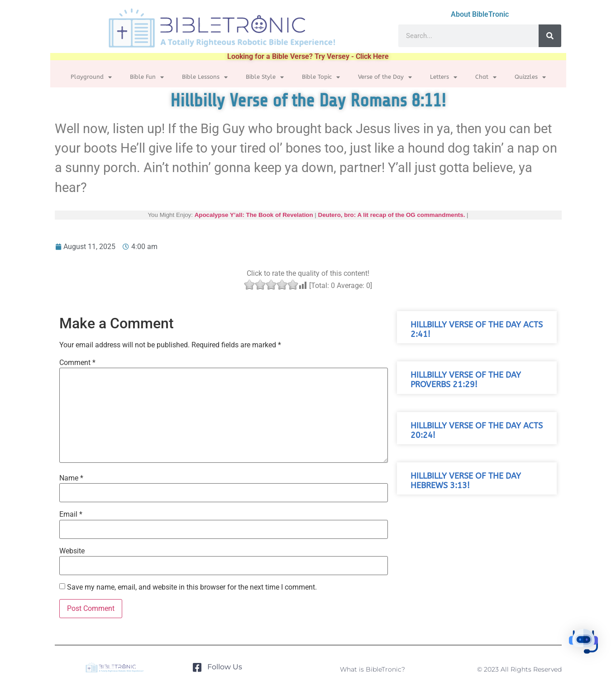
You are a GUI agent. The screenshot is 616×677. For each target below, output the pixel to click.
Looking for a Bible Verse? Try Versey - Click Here (308, 56)
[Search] (550, 36)
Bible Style (265, 77)
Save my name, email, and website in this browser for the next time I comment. (192, 587)
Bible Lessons (205, 77)
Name (71, 478)
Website (72, 551)
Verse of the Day (385, 77)
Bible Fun (147, 77)
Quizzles (530, 77)
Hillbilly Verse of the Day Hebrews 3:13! (466, 481)
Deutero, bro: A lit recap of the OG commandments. (391, 215)
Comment (77, 363)
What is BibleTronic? (372, 669)
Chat (486, 77)
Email (71, 514)
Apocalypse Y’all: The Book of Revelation (253, 215)
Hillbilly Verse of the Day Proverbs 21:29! (466, 380)
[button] (588, 647)
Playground (91, 77)
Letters (444, 77)
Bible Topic (321, 77)
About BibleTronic (480, 14)
